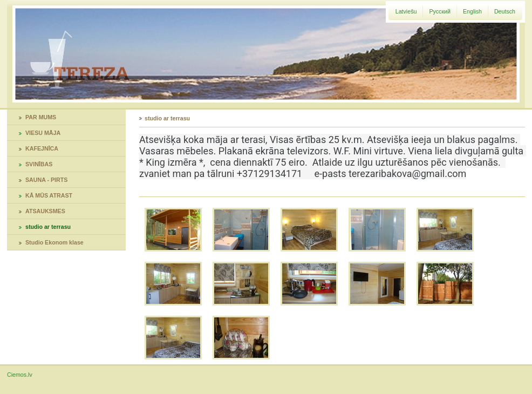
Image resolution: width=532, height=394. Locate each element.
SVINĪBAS (39, 164)
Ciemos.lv (20, 375)
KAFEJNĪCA (42, 148)
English (472, 11)
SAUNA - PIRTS (46, 180)
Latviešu (406, 11)
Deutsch (505, 11)
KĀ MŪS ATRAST (49, 195)
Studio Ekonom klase (54, 242)
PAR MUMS (41, 117)
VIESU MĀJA (43, 133)
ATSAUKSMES (45, 211)
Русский (440, 11)
